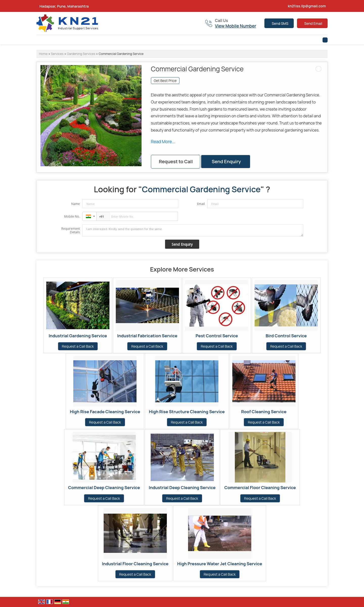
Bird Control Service (286, 336)
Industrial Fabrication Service (147, 336)
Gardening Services (81, 54)
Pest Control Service (217, 336)
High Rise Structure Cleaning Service (187, 412)
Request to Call (176, 161)
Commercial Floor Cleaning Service (260, 487)
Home (43, 54)
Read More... (163, 142)
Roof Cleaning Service (264, 412)
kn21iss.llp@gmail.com (307, 6)
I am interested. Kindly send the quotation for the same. (193, 231)
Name (76, 204)
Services (57, 54)
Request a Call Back (78, 346)
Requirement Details (71, 231)
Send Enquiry (226, 161)
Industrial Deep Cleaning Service (182, 487)
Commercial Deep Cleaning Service (104, 487)
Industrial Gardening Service (78, 336)
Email (201, 204)
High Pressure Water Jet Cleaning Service (220, 564)
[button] (235, 26)
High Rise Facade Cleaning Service (105, 412)
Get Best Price (165, 81)
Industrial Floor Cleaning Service (135, 564)
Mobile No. (72, 216)
